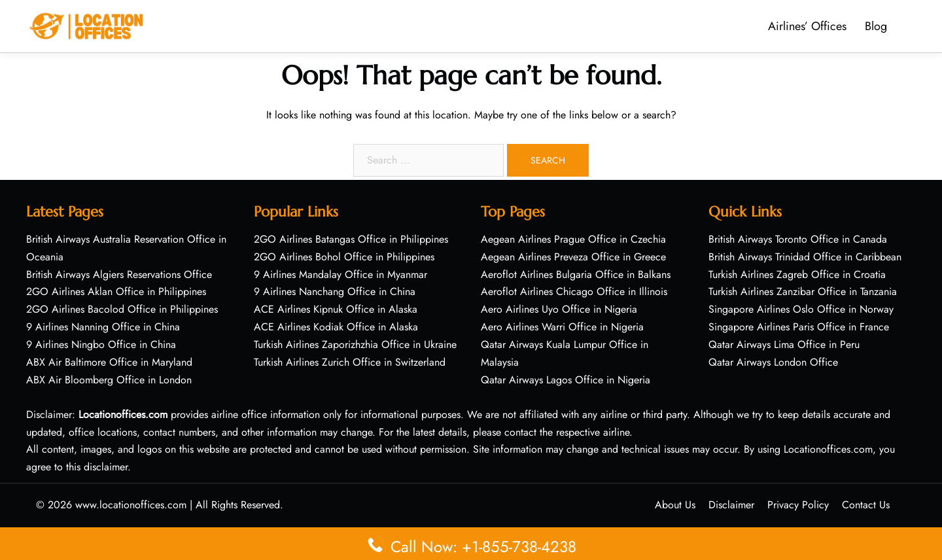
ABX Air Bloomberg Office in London (109, 380)
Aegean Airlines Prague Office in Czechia (573, 239)
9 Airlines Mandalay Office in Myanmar (340, 274)
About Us (675, 505)
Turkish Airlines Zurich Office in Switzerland (350, 362)
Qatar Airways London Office (773, 362)
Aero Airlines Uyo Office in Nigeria (559, 309)
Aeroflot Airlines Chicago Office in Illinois (574, 291)
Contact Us (866, 505)
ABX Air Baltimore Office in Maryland (109, 362)
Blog (876, 26)
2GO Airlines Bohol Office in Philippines (344, 257)
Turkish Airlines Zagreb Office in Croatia (797, 274)
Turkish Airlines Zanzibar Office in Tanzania (803, 291)
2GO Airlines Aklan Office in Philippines (116, 291)
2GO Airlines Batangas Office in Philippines (351, 239)
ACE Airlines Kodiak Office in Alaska (336, 327)
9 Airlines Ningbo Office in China (101, 344)
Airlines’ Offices (807, 26)
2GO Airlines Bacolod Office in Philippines (122, 309)
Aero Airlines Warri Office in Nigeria (562, 327)
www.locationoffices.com (131, 505)
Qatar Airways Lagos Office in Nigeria (566, 380)
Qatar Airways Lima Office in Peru (784, 344)
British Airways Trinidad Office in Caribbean (805, 257)
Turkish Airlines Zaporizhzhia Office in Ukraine (355, 344)
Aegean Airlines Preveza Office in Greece (573, 257)
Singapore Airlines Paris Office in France (799, 327)
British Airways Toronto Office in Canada (798, 239)
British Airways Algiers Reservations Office (119, 274)
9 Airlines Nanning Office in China (103, 327)
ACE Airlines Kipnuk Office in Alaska (336, 309)
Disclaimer (731, 505)
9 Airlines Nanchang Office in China (335, 291)
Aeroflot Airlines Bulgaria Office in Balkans (576, 274)
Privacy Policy (798, 505)
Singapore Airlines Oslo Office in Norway (801, 309)
